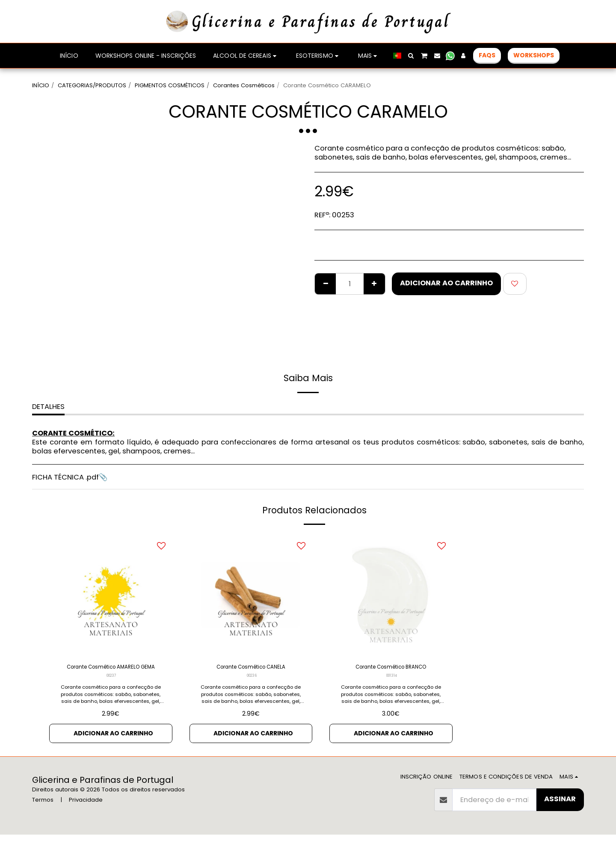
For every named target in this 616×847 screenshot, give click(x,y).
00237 (111, 689)
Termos (43, 812)
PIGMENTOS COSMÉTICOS (170, 85)
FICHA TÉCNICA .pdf (65, 477)
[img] (111, 595)
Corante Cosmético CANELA (251, 668)
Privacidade (86, 812)
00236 (252, 679)
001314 (392, 679)
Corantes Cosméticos (244, 85)
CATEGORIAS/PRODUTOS (92, 85)
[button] (453, 56)
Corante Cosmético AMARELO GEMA (111, 674)
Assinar (560, 811)
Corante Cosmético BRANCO (391, 668)
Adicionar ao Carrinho (446, 283)
